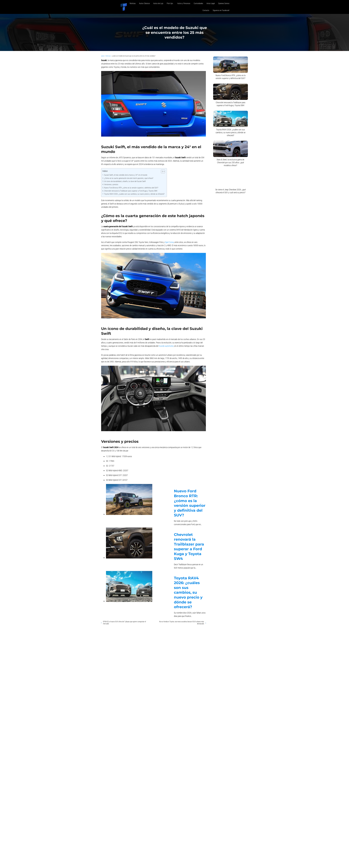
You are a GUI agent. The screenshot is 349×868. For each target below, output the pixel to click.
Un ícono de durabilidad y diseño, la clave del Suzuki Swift (125, 181)
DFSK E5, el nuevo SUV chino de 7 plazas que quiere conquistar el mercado (124, 623)
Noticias (133, 3)
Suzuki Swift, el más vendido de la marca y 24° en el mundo (126, 175)
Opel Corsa (169, 242)
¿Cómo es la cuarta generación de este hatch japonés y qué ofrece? (129, 178)
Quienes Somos (224, 3)
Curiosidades (198, 3)
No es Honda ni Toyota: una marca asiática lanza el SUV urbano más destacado (182, 623)
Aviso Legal (211, 3)
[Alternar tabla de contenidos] (162, 171)
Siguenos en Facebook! (221, 10)
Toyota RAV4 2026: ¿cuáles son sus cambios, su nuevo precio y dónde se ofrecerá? (134, 194)
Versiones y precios (111, 184)
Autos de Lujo (158, 3)
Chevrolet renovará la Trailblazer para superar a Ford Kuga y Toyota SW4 (131, 191)
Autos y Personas (184, 3)
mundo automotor (166, 346)
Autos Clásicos (144, 3)
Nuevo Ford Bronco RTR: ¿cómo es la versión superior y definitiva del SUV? (131, 188)
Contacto (206, 10)
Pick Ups (170, 3)
